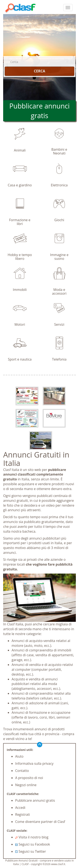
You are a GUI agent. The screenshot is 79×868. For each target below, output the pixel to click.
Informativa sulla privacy (34, 763)
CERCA (39, 71)
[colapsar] (68, 8)
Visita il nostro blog (32, 837)
